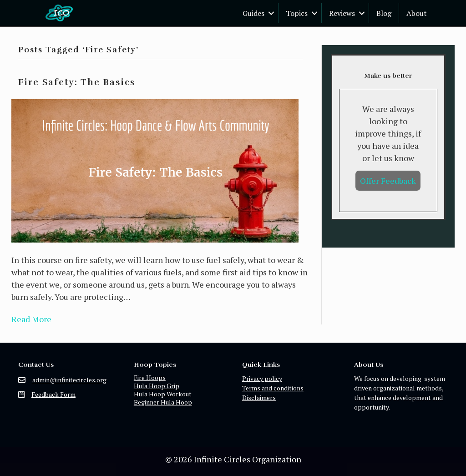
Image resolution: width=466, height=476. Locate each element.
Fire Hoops (150, 377)
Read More (31, 319)
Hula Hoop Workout (163, 394)
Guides (253, 13)
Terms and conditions (273, 388)
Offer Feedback (388, 181)
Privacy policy (262, 378)
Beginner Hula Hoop (163, 402)
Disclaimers (259, 398)
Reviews (342, 13)
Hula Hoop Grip (157, 386)
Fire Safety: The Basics (77, 82)
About (417, 13)
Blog (384, 13)
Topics (297, 13)
